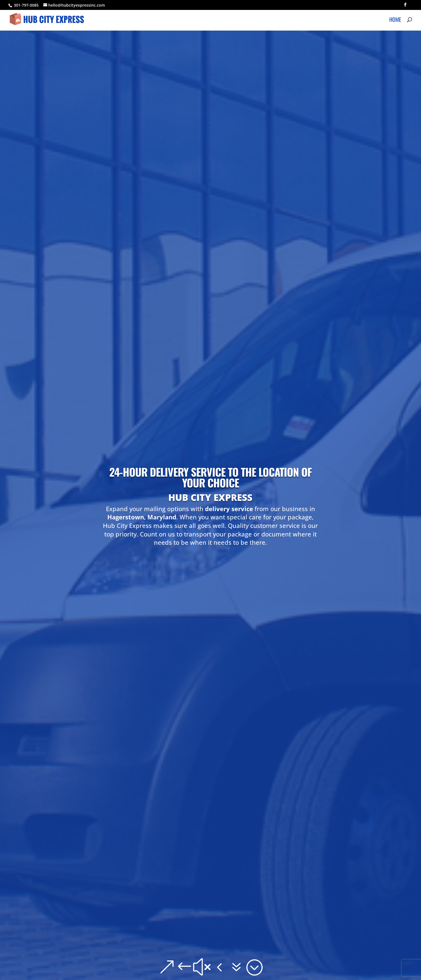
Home (395, 20)
